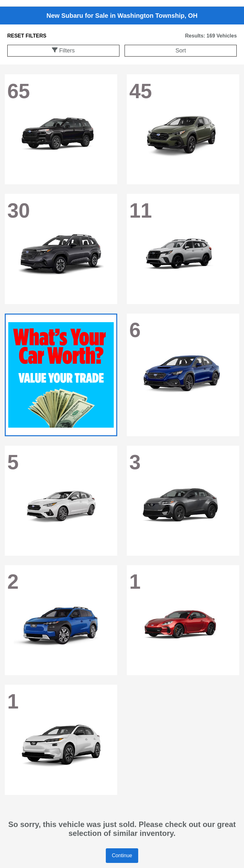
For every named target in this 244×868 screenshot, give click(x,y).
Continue (122, 855)
